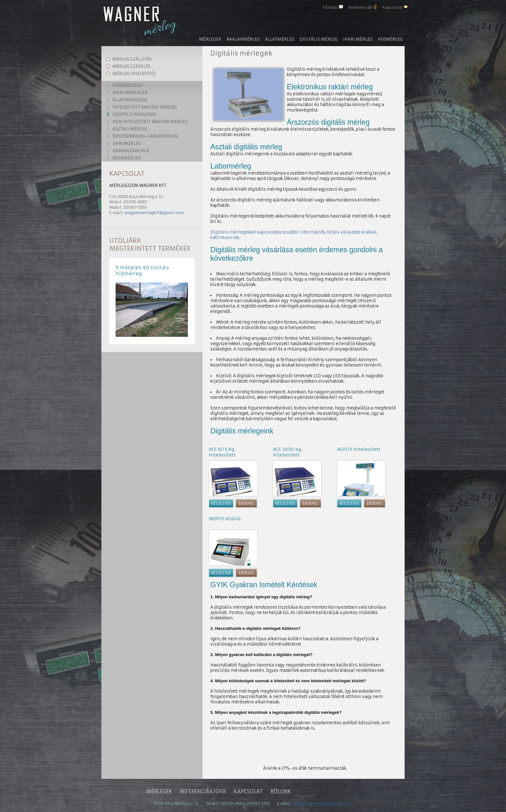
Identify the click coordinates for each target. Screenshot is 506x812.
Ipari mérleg (358, 39)
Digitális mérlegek (134, 114)
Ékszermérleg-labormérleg (145, 136)
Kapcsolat (393, 7)
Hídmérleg (390, 39)
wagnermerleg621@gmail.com (154, 213)
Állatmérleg (280, 39)
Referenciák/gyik (203, 791)
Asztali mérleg (130, 129)
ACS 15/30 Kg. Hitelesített (288, 452)
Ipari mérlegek (130, 93)
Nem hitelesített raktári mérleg (150, 122)
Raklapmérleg (243, 39)
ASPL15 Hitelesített (359, 449)
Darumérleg (127, 143)
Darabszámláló (131, 151)
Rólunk (281, 791)
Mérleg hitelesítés (134, 74)
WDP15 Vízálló (225, 519)
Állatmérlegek (130, 100)
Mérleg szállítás (132, 59)
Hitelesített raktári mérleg (145, 107)
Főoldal (330, 7)
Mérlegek (210, 39)
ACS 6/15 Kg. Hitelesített (222, 452)
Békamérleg (126, 158)
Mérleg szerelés (132, 66)
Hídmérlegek (128, 85)
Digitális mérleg (319, 39)
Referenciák (360, 7)
